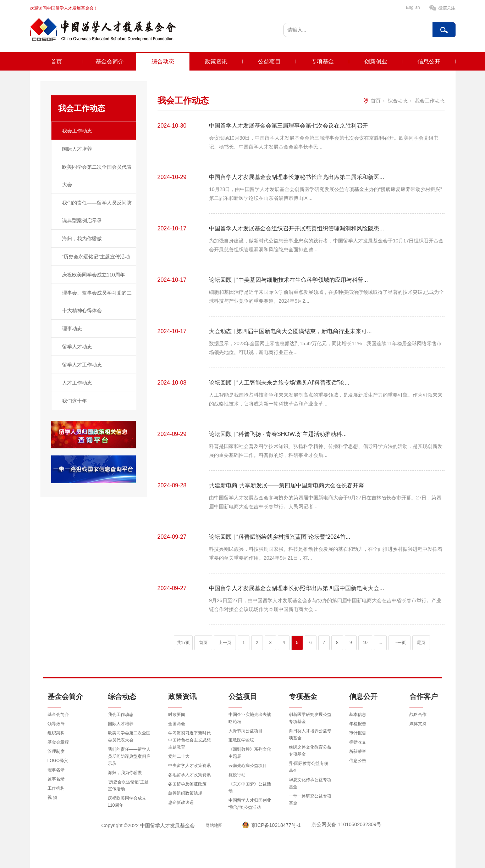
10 (365, 643)
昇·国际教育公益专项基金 (308, 767)
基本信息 (358, 715)
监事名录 (56, 779)
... (380, 643)
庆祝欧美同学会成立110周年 (93, 275)
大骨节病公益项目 (246, 731)
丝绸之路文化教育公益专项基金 (310, 751)
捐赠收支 (358, 742)
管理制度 (56, 751)
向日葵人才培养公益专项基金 (310, 734)
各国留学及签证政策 (187, 784)
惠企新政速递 (181, 802)
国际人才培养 (77, 149)
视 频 (52, 797)
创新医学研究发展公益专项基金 (310, 718)
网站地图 (214, 825)
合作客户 (424, 696)
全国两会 (177, 724)
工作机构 (56, 788)
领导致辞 (56, 724)
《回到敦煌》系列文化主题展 (250, 753)
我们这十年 (75, 401)
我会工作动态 (77, 131)
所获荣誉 (358, 751)
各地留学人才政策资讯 (189, 775)
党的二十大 (179, 756)
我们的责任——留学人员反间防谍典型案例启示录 (97, 212)
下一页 (399, 643)
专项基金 (323, 61)
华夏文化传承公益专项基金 (310, 783)
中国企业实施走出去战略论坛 (250, 718)
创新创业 (376, 61)
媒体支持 (418, 724)
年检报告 (358, 724)
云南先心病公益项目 (248, 766)
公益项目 (269, 61)
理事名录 (56, 770)
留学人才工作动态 (82, 365)
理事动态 (72, 329)
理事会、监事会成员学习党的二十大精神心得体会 (97, 302)
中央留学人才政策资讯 (189, 766)
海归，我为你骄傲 (82, 239)
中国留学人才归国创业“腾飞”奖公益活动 (250, 804)
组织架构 (56, 733)
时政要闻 (177, 715)
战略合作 (418, 715)
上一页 (225, 643)
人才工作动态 (77, 383)
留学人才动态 (77, 347)
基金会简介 (110, 61)
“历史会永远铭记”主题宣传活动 (96, 257)
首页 (56, 61)
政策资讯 (216, 61)
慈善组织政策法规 (185, 793)
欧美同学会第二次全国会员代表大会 (97, 176)
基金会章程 (58, 742)
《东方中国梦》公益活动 (250, 788)
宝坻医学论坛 (241, 740)
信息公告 (358, 761)
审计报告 (358, 733)
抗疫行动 (237, 775)
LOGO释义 (58, 761)
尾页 (421, 643)
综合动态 (163, 61)
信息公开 (429, 61)
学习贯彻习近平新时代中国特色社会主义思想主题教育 (189, 740)
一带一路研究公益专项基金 (310, 800)
